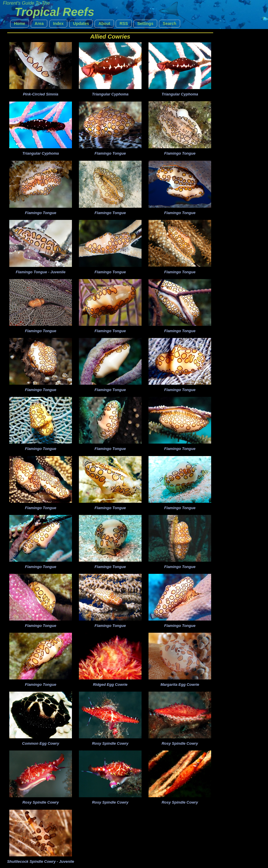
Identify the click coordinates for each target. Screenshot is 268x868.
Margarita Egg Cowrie (180, 685)
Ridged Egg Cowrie (110, 685)
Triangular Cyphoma (110, 94)
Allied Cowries (110, 37)
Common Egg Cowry (41, 743)
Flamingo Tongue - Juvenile (40, 272)
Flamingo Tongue (110, 153)
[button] (20, 24)
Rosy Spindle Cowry (110, 743)
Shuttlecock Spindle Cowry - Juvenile (40, 861)
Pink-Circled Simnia (41, 94)
